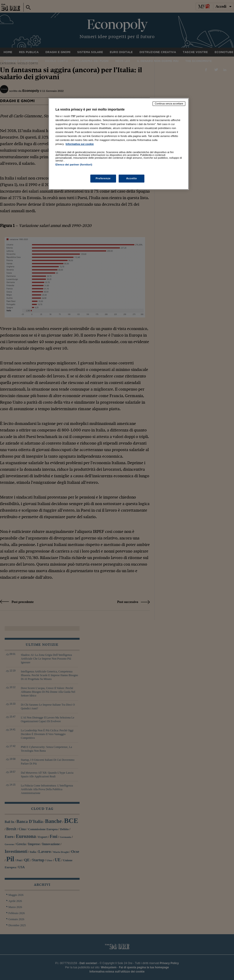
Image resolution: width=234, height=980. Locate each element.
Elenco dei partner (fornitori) (74, 165)
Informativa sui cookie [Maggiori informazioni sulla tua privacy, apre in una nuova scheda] (80, 144)
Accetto (132, 178)
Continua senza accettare (169, 104)
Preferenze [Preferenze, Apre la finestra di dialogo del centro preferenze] (103, 178)
